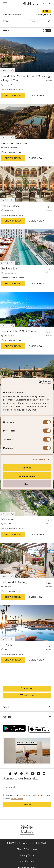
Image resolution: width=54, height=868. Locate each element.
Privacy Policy (17, 799)
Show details (39, 459)
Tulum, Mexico (9, 524)
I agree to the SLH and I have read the (26, 797)
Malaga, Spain (9, 210)
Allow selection (27, 476)
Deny (27, 484)
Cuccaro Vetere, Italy (11, 148)
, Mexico (7, 649)
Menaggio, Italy (9, 85)
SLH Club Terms (27, 861)
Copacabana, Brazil (10, 273)
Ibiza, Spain (8, 587)
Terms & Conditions (32, 795)
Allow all (27, 468)
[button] (1, 70)
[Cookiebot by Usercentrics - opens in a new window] (39, 382)
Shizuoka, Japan (9, 336)
